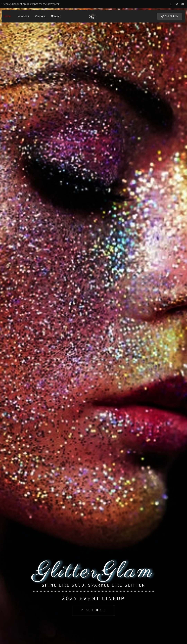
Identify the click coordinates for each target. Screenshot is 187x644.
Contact (56, 16)
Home (7, 16)
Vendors (40, 16)
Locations (23, 16)
